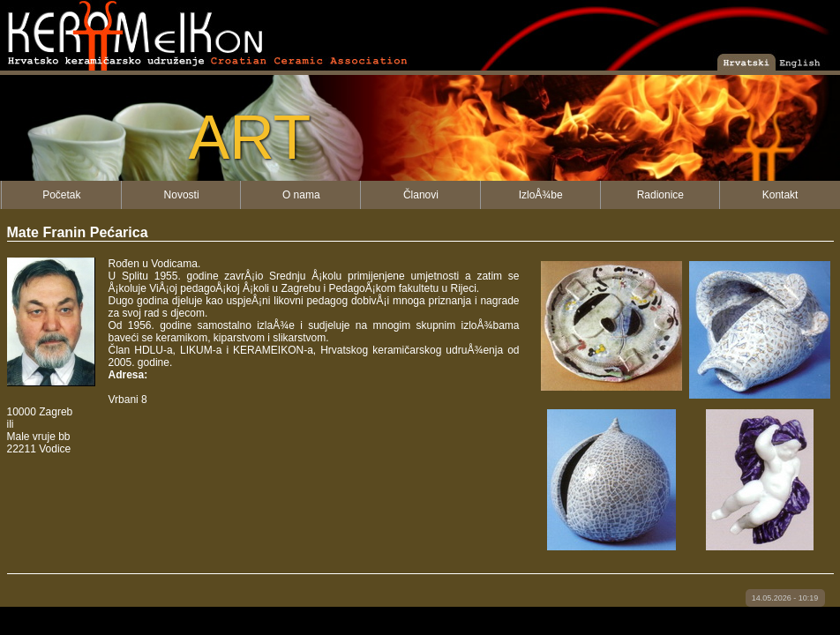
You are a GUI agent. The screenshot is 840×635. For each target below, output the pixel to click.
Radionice (660, 195)
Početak (61, 195)
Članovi (421, 195)
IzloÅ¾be (541, 195)
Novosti (182, 195)
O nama (301, 195)
